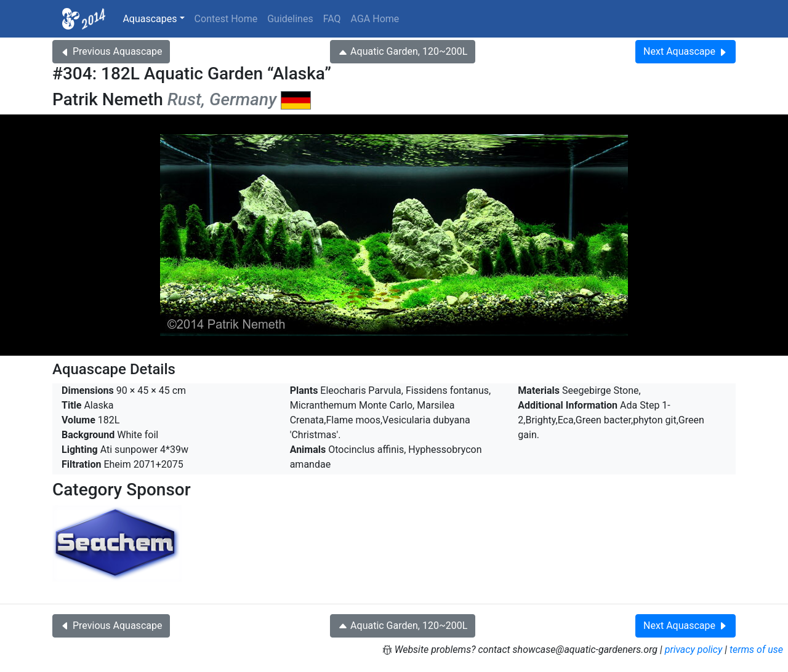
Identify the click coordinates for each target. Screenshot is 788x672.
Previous (111, 51)
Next (685, 51)
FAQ (332, 19)
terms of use (756, 650)
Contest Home (226, 19)
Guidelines (290, 19)
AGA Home (375, 19)
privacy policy (694, 650)
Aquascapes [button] (150, 19)
